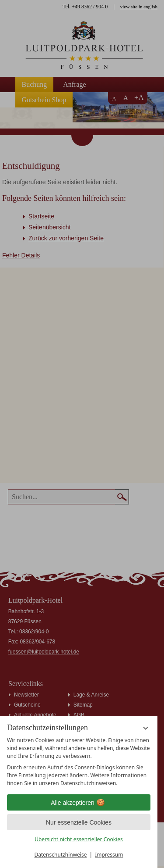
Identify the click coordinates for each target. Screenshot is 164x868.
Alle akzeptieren (79, 803)
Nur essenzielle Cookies (79, 822)
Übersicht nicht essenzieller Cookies (79, 839)
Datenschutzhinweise (61, 855)
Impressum (109, 855)
